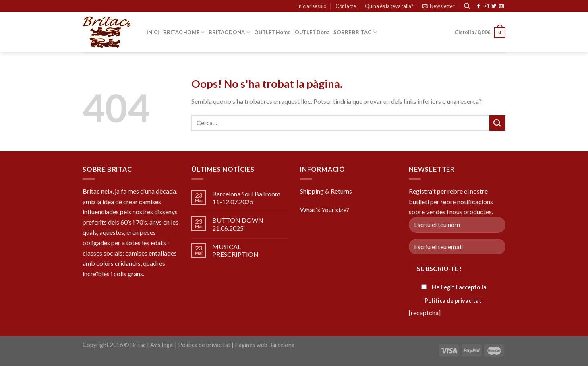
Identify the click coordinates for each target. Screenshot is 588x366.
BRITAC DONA (229, 32)
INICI (153, 32)
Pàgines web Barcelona (265, 345)
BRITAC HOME (184, 32)
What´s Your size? (325, 210)
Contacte (346, 6)
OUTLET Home (272, 32)
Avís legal (162, 345)
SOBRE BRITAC (355, 32)
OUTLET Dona (312, 32)
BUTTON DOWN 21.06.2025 (238, 224)
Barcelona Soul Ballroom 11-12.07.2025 (246, 198)
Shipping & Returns (326, 191)
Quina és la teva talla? (389, 6)
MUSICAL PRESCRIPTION (235, 250)
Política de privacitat (453, 301)
